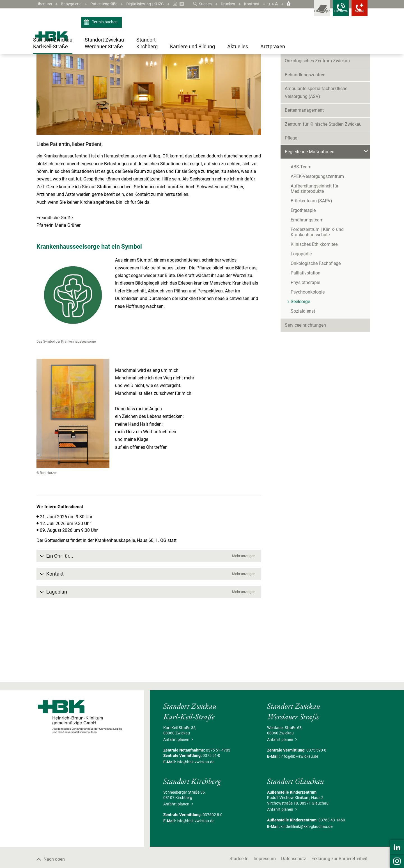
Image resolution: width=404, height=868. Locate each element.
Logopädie (301, 316)
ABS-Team (301, 229)
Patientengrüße (110, 4)
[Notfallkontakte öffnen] (356, 11)
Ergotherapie (303, 272)
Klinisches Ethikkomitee (314, 306)
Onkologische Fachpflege (316, 325)
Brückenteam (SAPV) (311, 263)
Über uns (45, 4)
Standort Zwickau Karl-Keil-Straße (72, 73)
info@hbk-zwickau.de (196, 824)
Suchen (198, 4)
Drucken (226, 4)
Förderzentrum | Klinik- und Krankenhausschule (317, 294)
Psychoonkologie (308, 354)
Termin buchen (101, 30)
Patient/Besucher (302, 95)
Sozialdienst (303, 373)
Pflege (291, 200)
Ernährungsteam (307, 282)
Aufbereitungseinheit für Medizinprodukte (315, 251)
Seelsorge (156, 73)
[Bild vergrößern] (149, 152)
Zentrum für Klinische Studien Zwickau (323, 186)
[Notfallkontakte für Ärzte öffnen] (331, 11)
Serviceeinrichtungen (305, 387)
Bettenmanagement (304, 172)
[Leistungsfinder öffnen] (306, 11)
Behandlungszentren (305, 137)
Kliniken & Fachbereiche (308, 109)
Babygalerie (74, 4)
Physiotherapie (305, 344)
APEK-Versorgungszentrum (317, 238)
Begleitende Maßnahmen (123, 73)
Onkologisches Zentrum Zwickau (317, 123)
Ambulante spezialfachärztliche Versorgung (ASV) (316, 154)
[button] (149, 618)
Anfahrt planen (178, 801)
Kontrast (251, 4)
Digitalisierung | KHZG (156, 4)
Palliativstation (306, 335)
